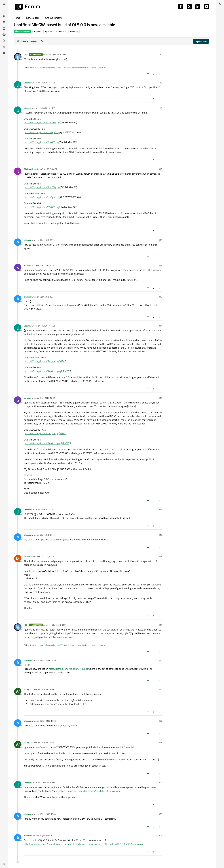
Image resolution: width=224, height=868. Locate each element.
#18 (160, 556)
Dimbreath (29, 169)
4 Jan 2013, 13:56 (59, 55)
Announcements (22, 31)
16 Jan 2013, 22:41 (48, 783)
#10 (160, 169)
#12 (160, 265)
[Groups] (4, 35)
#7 (161, 55)
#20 (160, 660)
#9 (161, 108)
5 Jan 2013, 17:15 (47, 535)
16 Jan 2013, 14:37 (46, 742)
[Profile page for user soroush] (18, 267)
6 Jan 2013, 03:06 (47, 556)
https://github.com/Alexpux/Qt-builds (68, 669)
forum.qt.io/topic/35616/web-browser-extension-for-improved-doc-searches (76, 67)
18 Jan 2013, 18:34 (48, 836)
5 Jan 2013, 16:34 (47, 297)
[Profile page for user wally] (18, 692)
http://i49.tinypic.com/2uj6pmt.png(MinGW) (47, 371)
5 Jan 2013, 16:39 (48, 326)
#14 (160, 326)
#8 (161, 83)
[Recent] (4, 10)
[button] (4, 864)
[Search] (4, 41)
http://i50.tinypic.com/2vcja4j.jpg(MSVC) (45, 361)
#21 (160, 689)
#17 (160, 535)
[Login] (220, 4)
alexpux (27, 240)
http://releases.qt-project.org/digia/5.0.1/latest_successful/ (90, 791)
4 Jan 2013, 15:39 (48, 83)
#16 (160, 510)
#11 (160, 240)
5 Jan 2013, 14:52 (47, 265)
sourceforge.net (61, 539)
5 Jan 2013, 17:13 (48, 510)
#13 (160, 297)
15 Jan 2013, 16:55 (46, 689)
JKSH (26, 55)
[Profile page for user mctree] (18, 559)
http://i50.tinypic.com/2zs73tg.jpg (42, 122)
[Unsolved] (4, 53)
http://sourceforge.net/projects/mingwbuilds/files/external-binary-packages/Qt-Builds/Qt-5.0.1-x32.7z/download (84, 844)
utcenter (28, 83)
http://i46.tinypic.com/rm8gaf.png (42, 132)
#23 (160, 742)
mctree (27, 556)
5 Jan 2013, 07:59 (47, 240)
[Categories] (4, 4)
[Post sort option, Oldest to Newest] (27, 41)
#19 (160, 625)
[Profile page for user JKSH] (18, 57)
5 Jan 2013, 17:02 (47, 398)
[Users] (4, 28)
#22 (160, 721)
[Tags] (4, 16)
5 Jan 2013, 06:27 (50, 169)
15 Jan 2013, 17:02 (48, 721)
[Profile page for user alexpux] (18, 242)
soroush (27, 265)
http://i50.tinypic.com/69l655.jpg (42, 142)
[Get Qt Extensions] (4, 47)
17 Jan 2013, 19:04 (48, 814)
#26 (160, 836)
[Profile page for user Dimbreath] (18, 171)
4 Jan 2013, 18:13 (48, 108)
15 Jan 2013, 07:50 (48, 660)
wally (26, 689)
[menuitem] (220, 4)
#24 (160, 783)
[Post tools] (159, 74)
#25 (160, 814)
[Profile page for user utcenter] (18, 85)
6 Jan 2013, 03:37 (59, 625)
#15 (160, 398)
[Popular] (4, 22)
